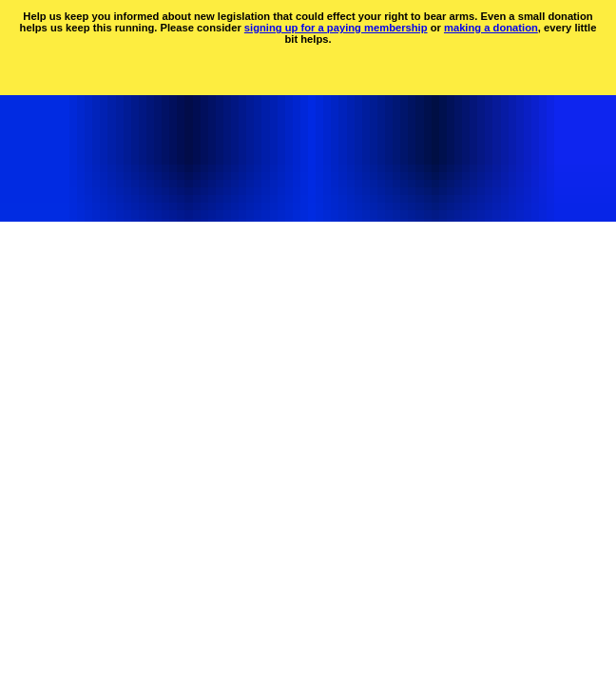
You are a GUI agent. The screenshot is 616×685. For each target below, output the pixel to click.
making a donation (491, 28)
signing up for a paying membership (336, 28)
